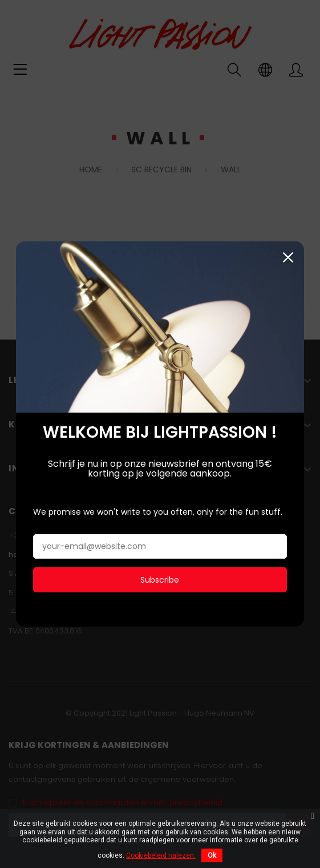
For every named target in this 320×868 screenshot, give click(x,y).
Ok (212, 855)
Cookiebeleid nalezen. (161, 855)
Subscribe (160, 578)
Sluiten (288, 255)
